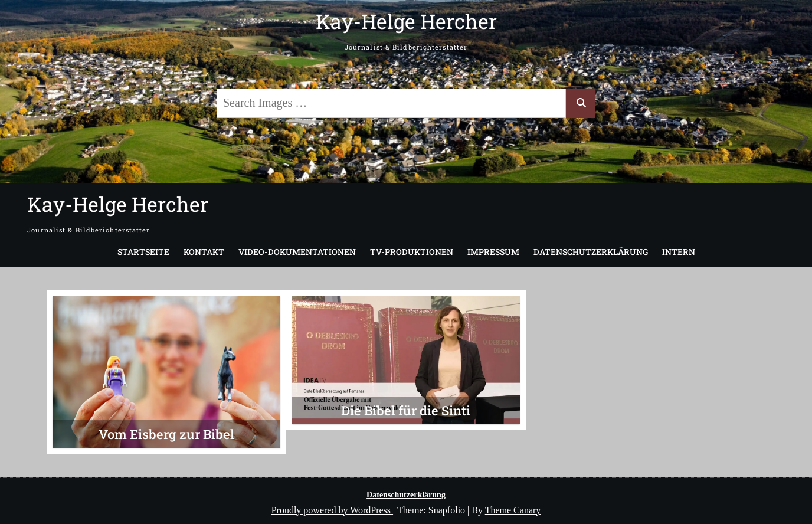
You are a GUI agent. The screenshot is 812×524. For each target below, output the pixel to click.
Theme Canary (513, 510)
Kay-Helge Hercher (406, 21)
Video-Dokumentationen (297, 252)
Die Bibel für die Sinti (406, 410)
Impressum (493, 252)
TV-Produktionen (412, 252)
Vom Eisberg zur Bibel (166, 434)
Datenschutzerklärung (591, 252)
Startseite (143, 252)
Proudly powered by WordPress (332, 510)
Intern (679, 252)
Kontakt (204, 252)
